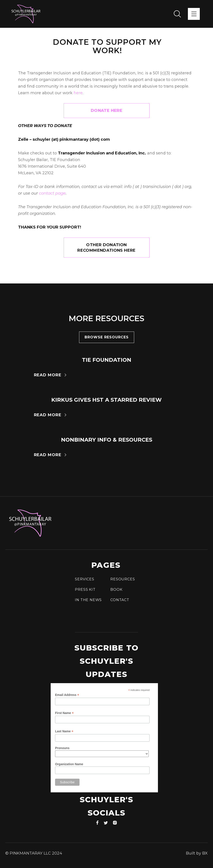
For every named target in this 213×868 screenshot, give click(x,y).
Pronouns (62, 748)
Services (84, 579)
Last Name (64, 731)
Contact (120, 600)
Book (116, 590)
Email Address (67, 695)
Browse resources (107, 337)
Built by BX (197, 853)
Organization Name (69, 764)
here (78, 93)
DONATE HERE (106, 111)
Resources (123, 579)
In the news (88, 600)
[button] (194, 14)
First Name (64, 713)
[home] (26, 14)
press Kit (85, 590)
